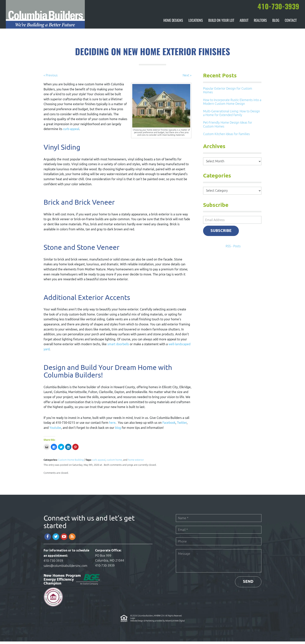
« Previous (51, 78)
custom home (114, 462)
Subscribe (221, 233)
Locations (195, 23)
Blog (276, 23)
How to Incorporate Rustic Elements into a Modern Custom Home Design (232, 104)
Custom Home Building (71, 462)
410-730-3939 (53, 563)
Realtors (260, 23)
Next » (187, 78)
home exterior (136, 462)
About (244, 23)
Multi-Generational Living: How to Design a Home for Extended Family (231, 116)
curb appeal (99, 462)
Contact (291, 23)
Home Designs (173, 23)
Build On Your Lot (221, 23)
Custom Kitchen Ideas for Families (226, 136)
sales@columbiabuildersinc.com (65, 568)
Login (133, 621)
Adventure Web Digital (175, 623)
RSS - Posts (233, 249)
